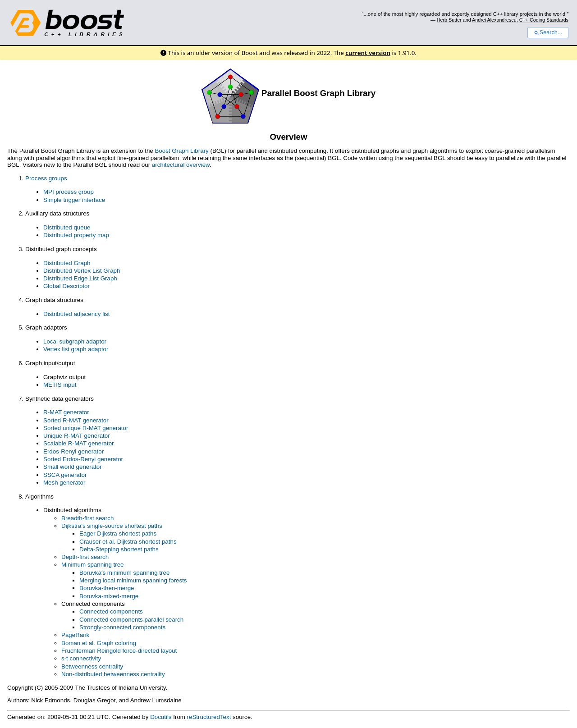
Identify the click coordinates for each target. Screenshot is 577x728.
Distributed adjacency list (76, 314)
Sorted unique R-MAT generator (86, 428)
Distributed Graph (67, 263)
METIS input (60, 385)
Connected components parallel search (131, 620)
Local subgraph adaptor (75, 341)
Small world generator (73, 467)
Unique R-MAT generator (77, 436)
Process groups (46, 178)
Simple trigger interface (74, 200)
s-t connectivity (81, 658)
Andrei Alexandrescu (494, 20)
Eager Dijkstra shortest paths (118, 533)
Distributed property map (76, 235)
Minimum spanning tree (93, 565)
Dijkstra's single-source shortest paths (112, 526)
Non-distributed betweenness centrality (113, 674)
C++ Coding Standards (544, 20)
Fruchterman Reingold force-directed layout (119, 651)
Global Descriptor (66, 286)
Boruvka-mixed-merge (109, 596)
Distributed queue (67, 227)
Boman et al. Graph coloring (99, 643)
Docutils (161, 717)
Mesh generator (64, 483)
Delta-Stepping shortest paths (119, 549)
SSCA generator (65, 475)
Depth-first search (85, 557)
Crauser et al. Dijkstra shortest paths (128, 542)
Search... (548, 32)
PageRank (75, 635)
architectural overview (181, 165)
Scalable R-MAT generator (79, 443)
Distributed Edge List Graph (80, 278)
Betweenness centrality (92, 666)
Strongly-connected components (122, 627)
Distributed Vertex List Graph (82, 271)
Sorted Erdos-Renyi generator (83, 459)
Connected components (111, 611)
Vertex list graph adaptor (76, 349)
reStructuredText (209, 717)
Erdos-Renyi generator (73, 451)
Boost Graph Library (181, 151)
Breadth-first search (87, 518)
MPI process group (69, 192)
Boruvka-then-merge (107, 588)
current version (368, 53)
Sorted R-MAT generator (76, 420)
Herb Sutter (449, 20)
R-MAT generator (66, 412)
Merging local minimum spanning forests (133, 580)
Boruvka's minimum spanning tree (124, 573)
